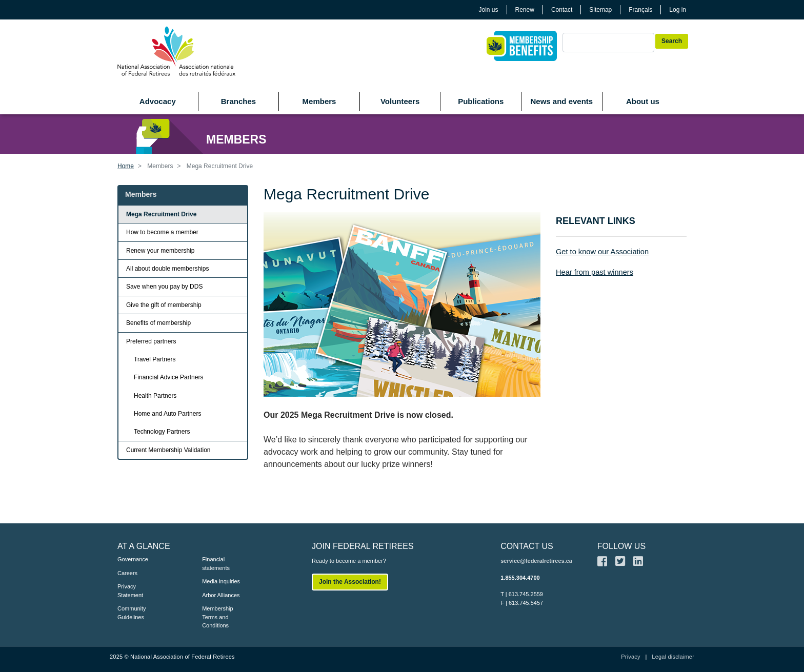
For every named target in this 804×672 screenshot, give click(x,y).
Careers (127, 573)
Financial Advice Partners (168, 377)
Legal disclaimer (673, 657)
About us (643, 101)
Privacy (630, 657)
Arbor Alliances (221, 595)
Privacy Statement (130, 591)
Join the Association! (350, 582)
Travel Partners (155, 359)
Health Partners (155, 396)
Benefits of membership (158, 323)
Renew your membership (160, 251)
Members (319, 101)
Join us (489, 10)
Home (126, 166)
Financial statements (216, 564)
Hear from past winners (595, 272)
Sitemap (600, 10)
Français (640, 10)
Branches (238, 101)
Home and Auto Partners (167, 414)
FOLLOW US (621, 546)
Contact (562, 10)
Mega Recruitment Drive (161, 214)
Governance (133, 559)
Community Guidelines (132, 613)
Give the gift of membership (164, 305)
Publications (481, 101)
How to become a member (162, 232)
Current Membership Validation (168, 450)
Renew (525, 10)
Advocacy (158, 101)
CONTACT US (527, 546)
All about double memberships (167, 269)
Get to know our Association (602, 252)
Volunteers (400, 101)
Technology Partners (162, 432)
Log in (678, 10)
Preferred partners (151, 341)
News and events (561, 101)
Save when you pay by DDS (164, 287)
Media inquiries (221, 581)
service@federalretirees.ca (536, 561)
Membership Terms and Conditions (218, 617)
